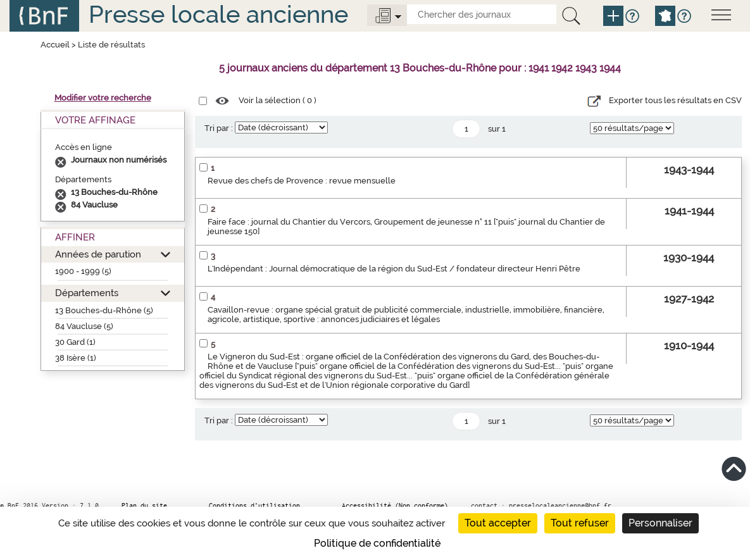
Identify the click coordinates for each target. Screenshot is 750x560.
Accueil (55, 45)
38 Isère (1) (76, 358)
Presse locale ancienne (218, 14)
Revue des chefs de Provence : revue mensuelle (302, 181)
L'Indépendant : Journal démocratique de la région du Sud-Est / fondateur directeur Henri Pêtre (394, 269)
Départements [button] (87, 293)
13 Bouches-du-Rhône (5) (104, 310)
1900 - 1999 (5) (83, 271)
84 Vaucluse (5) (84, 326)
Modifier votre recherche (103, 98)
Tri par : (219, 128)
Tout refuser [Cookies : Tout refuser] (580, 523)
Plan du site (144, 506)
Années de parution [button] (98, 254)
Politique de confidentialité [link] (377, 543)
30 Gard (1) (75, 342)
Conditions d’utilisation (254, 506)
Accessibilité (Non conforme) (395, 506)
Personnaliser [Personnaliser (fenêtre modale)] (660, 523)
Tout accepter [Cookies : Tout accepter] (498, 523)
